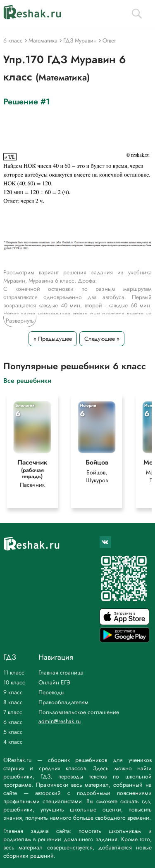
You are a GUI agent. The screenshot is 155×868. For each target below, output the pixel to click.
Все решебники (27, 380)
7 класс (13, 712)
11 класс (14, 672)
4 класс (13, 742)
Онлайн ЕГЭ (55, 682)
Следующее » (102, 339)
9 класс (13, 692)
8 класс (13, 702)
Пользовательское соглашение (79, 712)
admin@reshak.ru (60, 721)
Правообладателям (63, 702)
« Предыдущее (53, 339)
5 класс (13, 732)
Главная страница (61, 672)
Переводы (51, 692)
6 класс (13, 722)
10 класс (14, 682)
